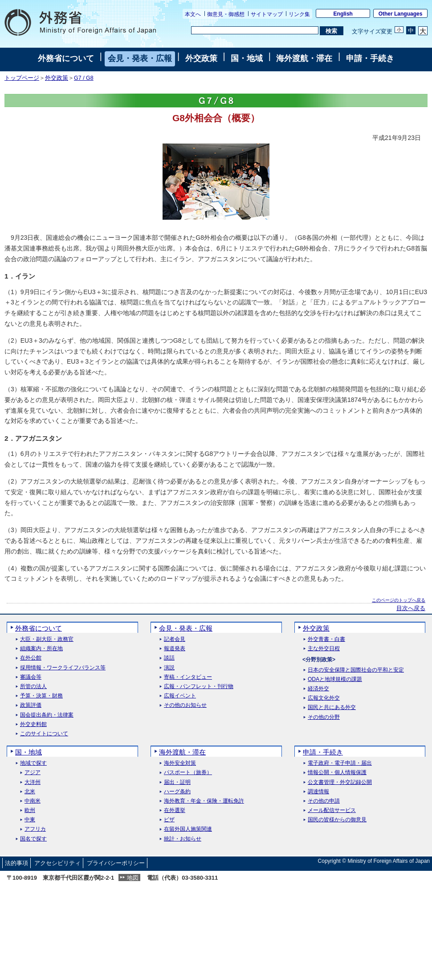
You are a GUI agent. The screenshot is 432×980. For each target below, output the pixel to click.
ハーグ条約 (177, 792)
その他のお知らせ (185, 705)
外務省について (66, 58)
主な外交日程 (324, 649)
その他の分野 (324, 717)
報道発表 (175, 649)
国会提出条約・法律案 (47, 715)
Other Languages (401, 14)
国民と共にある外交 (332, 707)
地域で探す (33, 763)
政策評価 (31, 705)
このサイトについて (44, 734)
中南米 (33, 801)
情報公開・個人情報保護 (337, 773)
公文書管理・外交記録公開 (340, 782)
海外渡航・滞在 (304, 58)
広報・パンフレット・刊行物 (199, 687)
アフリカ (35, 829)
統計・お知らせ (183, 839)
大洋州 (33, 782)
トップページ (22, 78)
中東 (30, 820)
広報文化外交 (324, 698)
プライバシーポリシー (116, 863)
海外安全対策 (180, 763)
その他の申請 (324, 801)
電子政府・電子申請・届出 (340, 763)
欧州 (30, 810)
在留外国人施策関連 (188, 829)
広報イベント (180, 696)
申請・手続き (370, 58)
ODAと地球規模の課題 (335, 679)
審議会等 (31, 677)
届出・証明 (177, 782)
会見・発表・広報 (140, 58)
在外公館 (31, 658)
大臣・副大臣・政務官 (47, 639)
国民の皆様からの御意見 (337, 820)
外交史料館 (33, 724)
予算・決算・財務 (41, 696)
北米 (30, 792)
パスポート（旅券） (188, 773)
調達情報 (318, 792)
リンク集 (299, 14)
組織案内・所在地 (41, 649)
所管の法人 (33, 687)
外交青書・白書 (326, 639)
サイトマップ (267, 14)
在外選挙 (175, 810)
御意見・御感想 (226, 14)
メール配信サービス (332, 810)
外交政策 (201, 58)
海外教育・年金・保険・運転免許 (204, 801)
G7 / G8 (84, 78)
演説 (169, 668)
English (343, 14)
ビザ (169, 820)
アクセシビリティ (57, 863)
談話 (169, 658)
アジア (33, 773)
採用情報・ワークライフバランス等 (63, 668)
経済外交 (318, 689)
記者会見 (175, 639)
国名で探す (33, 839)
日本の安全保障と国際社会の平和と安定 (356, 670)
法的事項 (16, 863)
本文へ (193, 14)
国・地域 (247, 58)
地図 (133, 878)
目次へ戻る (411, 608)
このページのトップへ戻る (399, 600)
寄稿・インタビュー (188, 677)
